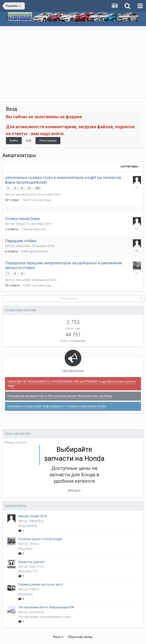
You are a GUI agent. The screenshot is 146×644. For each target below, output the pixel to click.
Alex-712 (35, 567)
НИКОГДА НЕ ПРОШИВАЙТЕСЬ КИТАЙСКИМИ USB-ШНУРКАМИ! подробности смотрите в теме (71, 384)
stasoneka (23, 246)
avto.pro (74, 490)
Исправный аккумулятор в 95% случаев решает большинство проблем (60, 396)
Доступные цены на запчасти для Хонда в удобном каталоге (74, 475)
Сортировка (130, 167)
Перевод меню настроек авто (41, 584)
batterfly (35, 521)
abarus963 (23, 280)
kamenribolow (26, 194)
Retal (33, 589)
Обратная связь (80, 637)
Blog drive (25, 549)
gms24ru (35, 612)
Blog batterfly (28, 526)
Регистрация (48, 141)
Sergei (20, 224)
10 (37, 188)
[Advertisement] (73, 62)
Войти (14, 141)
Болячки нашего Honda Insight (40, 539)
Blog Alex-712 (28, 571)
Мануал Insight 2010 (33, 516)
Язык (58, 637)
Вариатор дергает (32, 562)
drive (33, 544)
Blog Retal (25, 594)
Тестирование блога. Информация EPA (46, 607)
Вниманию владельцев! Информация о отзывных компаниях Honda (57, 406)
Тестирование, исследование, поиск (45, 617)
